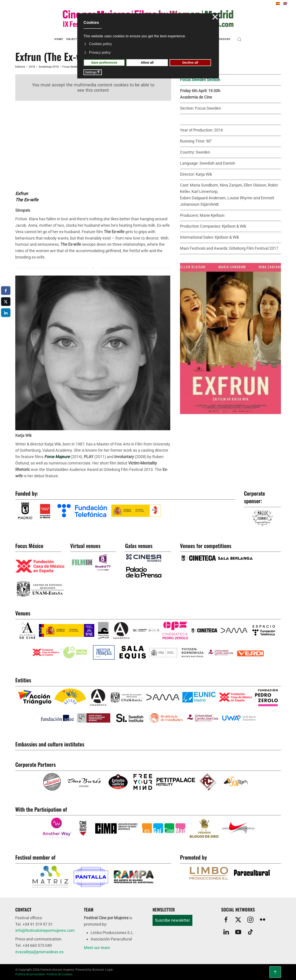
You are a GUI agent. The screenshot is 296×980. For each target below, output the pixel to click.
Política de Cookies (60, 974)
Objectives (75, 39)
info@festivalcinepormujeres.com (45, 930)
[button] (239, 39)
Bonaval (98, 970)
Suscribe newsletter (172, 920)
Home (59, 39)
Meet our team (97, 948)
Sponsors (223, 39)
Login (109, 970)
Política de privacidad (30, 974)
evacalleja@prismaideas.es (39, 952)
